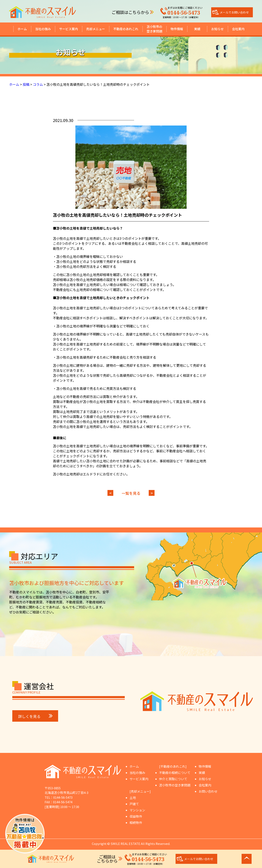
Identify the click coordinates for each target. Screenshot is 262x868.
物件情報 (177, 29)
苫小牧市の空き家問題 (154, 29)
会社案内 (238, 29)
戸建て (134, 804)
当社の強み (43, 29)
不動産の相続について (175, 773)
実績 (197, 29)
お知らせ (217, 29)
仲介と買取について (173, 779)
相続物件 (136, 823)
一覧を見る (131, 493)
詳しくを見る (35, 716)
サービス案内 (69, 29)
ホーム (22, 29)
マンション (137, 810)
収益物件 (136, 816)
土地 (133, 798)
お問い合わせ (208, 791)
